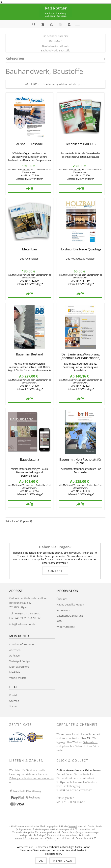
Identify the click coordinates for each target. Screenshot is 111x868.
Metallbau (29, 250)
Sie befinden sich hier (56, 36)
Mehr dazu (63, 861)
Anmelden (69, 24)
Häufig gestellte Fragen (70, 604)
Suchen (14, 706)
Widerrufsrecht (65, 627)
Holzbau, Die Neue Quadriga (80, 250)
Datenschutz (90, 742)
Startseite (54, 41)
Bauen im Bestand (30, 355)
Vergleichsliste (18, 678)
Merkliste (15, 672)
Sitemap (14, 701)
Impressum (63, 610)
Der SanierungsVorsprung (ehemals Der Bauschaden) (80, 356)
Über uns (62, 599)
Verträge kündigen (20, 661)
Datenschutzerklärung (70, 616)
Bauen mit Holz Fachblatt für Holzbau (80, 461)
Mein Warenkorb (43, 24)
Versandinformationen (26, 838)
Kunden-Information (22, 644)
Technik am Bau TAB (80, 144)
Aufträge (14, 656)
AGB (59, 621)
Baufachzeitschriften (54, 46)
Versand (26, 170)
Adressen (15, 650)
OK (41, 861)
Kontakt (55, 571)
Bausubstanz (30, 460)
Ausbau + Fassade (30, 144)
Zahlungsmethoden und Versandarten (31, 778)
